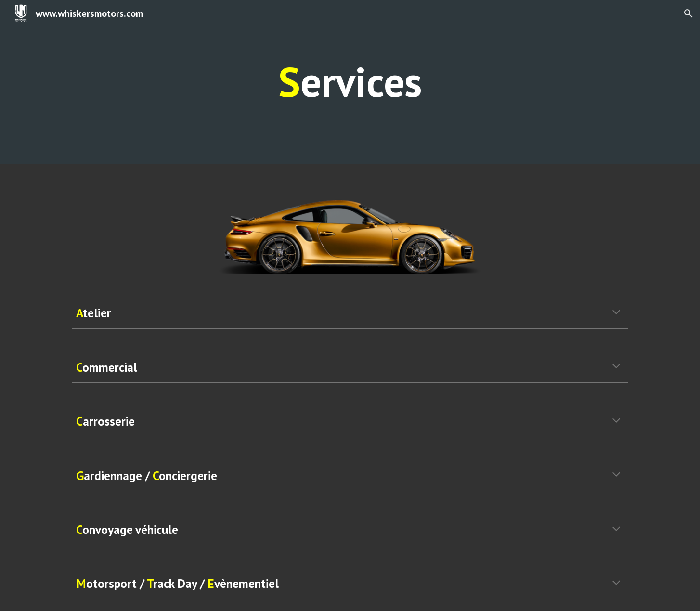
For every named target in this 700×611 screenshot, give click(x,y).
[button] (688, 13)
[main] (350, 82)
